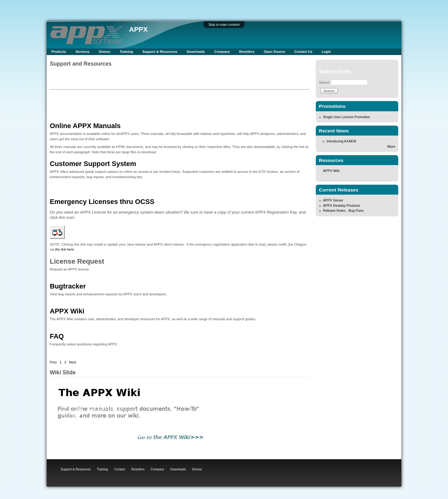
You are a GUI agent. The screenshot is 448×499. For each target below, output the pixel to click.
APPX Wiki (67, 311)
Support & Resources (160, 52)
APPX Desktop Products (341, 206)
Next (73, 362)
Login (326, 52)
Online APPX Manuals (85, 126)
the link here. (65, 249)
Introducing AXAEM (341, 141)
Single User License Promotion (346, 117)
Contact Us (303, 52)
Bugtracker (68, 286)
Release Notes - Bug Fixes (343, 210)
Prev (53, 362)
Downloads (196, 52)
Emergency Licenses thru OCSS (102, 202)
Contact (120, 469)
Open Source (274, 52)
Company (222, 52)
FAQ (57, 336)
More (391, 146)
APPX (138, 29)
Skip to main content (224, 25)
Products (59, 52)
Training (126, 52)
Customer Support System (93, 164)
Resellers (247, 52)
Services (83, 52)
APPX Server (333, 200)
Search (324, 82)
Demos (105, 52)
